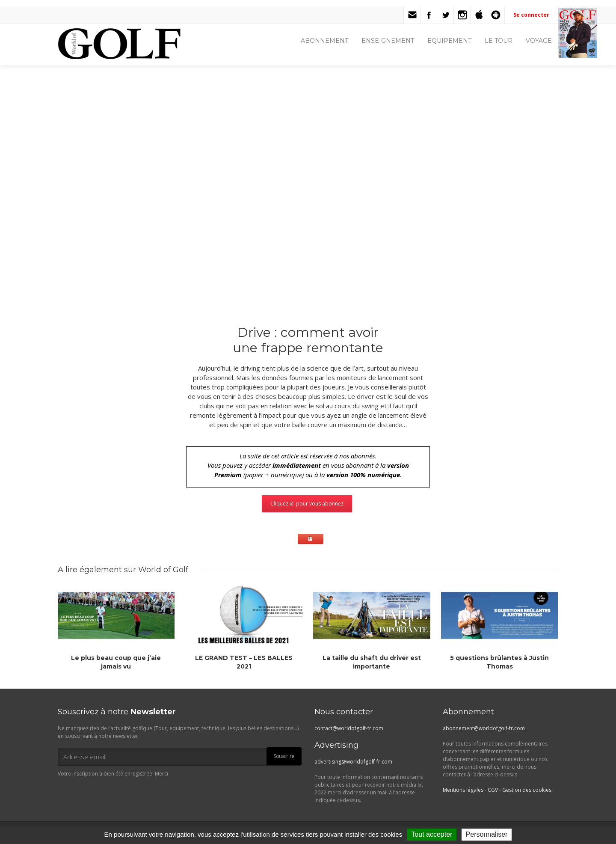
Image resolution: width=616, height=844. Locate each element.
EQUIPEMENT (449, 41)
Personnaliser (487, 834)
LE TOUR (499, 41)
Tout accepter (432, 834)
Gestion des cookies (527, 790)
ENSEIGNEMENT (388, 41)
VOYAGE (539, 41)
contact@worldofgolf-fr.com (349, 728)
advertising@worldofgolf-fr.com (353, 762)
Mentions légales (463, 790)
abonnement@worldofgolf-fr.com (484, 728)
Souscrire (284, 756)
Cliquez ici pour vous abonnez (307, 504)
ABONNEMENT (324, 41)
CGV (493, 790)
